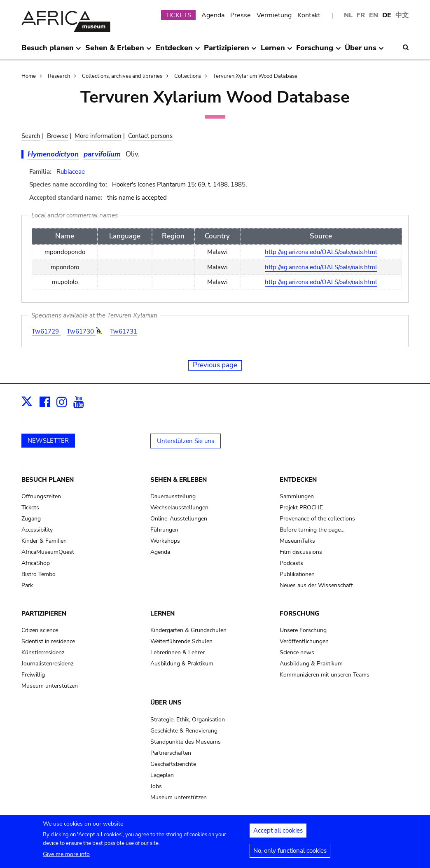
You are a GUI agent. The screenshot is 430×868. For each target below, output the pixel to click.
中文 (402, 15)
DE (387, 15)
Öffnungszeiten (41, 496)
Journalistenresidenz (47, 664)
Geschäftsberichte (173, 764)
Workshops (165, 541)
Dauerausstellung (173, 496)
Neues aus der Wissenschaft (316, 585)
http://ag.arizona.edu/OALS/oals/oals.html (321, 252)
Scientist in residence (48, 641)
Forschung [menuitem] (318, 51)
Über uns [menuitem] (364, 51)
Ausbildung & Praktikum (182, 664)
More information (98, 136)
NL (348, 15)
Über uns (166, 702)
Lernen (162, 614)
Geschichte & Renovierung (184, 731)
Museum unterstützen (50, 686)
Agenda (213, 15)
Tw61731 (124, 331)
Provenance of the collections (317, 519)
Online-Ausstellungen (179, 519)
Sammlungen (297, 496)
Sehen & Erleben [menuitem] (118, 51)
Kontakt (309, 15)
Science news (297, 652)
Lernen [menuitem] (277, 51)
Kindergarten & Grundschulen (188, 630)
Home (29, 76)
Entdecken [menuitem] (178, 51)
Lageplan (162, 775)
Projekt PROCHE (301, 507)
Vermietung (274, 15)
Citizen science (40, 630)
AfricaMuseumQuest (48, 552)
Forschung (299, 614)
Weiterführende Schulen (181, 641)
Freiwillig (33, 675)
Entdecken (298, 480)
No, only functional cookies (290, 854)
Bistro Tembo (39, 574)
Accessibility (37, 530)
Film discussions (301, 552)
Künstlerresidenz (43, 652)
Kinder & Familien (44, 541)
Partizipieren (44, 614)
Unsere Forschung (303, 630)
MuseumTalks (297, 541)
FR (361, 15)
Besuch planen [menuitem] (51, 51)
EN (374, 15)
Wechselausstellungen (179, 507)
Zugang (31, 519)
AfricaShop (36, 563)
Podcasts (291, 563)
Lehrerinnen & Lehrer (178, 652)
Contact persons (150, 136)
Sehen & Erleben (179, 480)
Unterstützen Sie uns (186, 441)
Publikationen (297, 574)
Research (59, 76)
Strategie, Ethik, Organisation (188, 720)
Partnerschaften (171, 753)
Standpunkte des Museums (186, 742)
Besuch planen (48, 480)
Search (31, 136)
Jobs (156, 786)
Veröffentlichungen (304, 641)
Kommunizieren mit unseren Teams (325, 675)
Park (27, 585)
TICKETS (178, 15)
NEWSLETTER (48, 441)
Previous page (215, 365)
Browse (57, 136)
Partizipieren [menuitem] (230, 51)
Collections (188, 76)
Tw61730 (81, 331)
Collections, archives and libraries (122, 76)
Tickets (30, 507)
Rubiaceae (71, 172)
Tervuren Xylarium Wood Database (255, 76)
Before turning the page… (312, 530)
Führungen (164, 530)
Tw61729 (46, 331)
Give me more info (66, 858)
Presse (241, 15)
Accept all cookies (278, 834)
